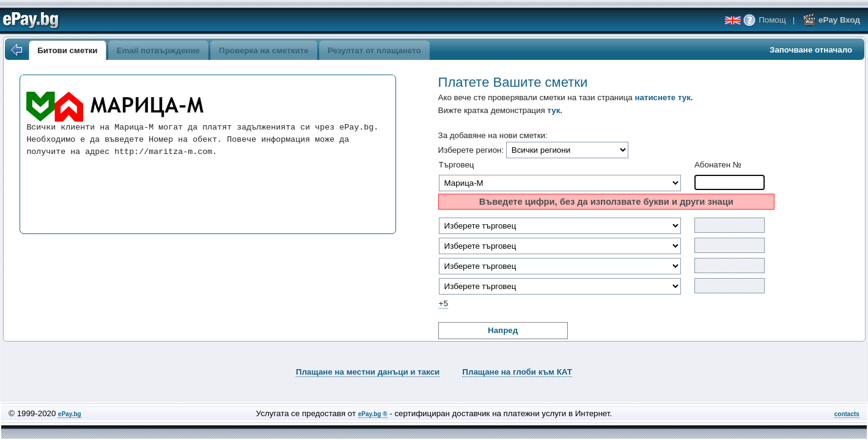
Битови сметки (67, 50)
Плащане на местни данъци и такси (368, 372)
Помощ (764, 20)
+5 (443, 303)
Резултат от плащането (374, 50)
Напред (503, 330)
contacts (847, 414)
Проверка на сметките (263, 50)
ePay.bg (70, 414)
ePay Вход (831, 20)
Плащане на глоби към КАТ (517, 372)
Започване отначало (811, 50)
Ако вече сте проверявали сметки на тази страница (566, 97)
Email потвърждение (158, 50)
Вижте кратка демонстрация (500, 110)
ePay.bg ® (373, 414)
